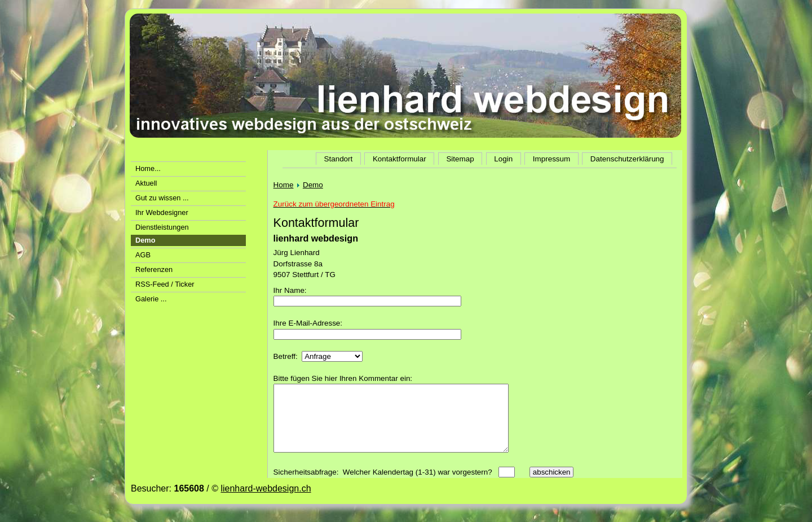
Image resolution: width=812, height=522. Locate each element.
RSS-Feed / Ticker (165, 284)
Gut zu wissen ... (162, 198)
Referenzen (154, 269)
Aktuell (146, 183)
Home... (148, 168)
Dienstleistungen (162, 227)
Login (503, 159)
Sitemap (460, 159)
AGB (143, 255)
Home (284, 185)
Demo (313, 185)
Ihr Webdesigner (162, 212)
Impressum (551, 159)
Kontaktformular (400, 159)
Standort (338, 159)
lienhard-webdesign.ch (266, 502)
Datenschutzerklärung (627, 159)
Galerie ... (151, 299)
